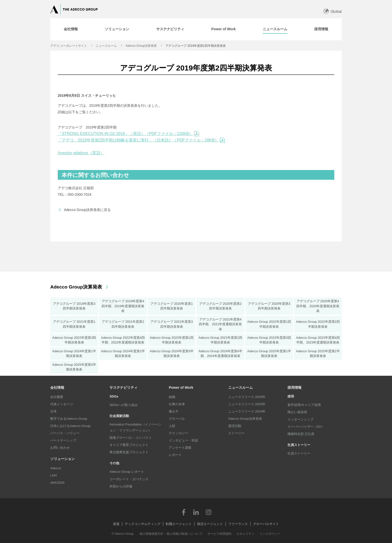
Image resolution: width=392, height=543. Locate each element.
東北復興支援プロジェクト (129, 452)
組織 (172, 397)
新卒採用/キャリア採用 (304, 405)
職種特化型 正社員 (301, 434)
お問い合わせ (60, 448)
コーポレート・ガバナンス (129, 479)
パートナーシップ (63, 440)
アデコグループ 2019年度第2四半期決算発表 (196, 46)
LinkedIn (196, 512)
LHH (53, 475)
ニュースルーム (106, 46)
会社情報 (57, 387)
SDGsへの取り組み (124, 405)
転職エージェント (179, 524)
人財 (172, 426)
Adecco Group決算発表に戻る (87, 210)
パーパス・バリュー (65, 433)
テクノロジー (178, 433)
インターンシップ (300, 419)
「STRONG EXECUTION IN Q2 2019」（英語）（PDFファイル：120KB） (128, 134)
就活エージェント (210, 524)
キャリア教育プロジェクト (129, 445)
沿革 (53, 411)
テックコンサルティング (143, 524)
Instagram (208, 512)
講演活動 (235, 426)
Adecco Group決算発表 (141, 46)
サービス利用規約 (219, 534)
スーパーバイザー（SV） (306, 427)
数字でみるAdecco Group (69, 419)
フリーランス (238, 524)
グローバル (177, 419)
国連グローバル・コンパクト (131, 438)
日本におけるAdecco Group (70, 426)
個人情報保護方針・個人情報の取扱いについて (171, 534)
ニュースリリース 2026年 (247, 397)
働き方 (174, 411)
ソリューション (62, 459)
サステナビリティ (123, 387)
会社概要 (57, 397)
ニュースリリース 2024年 (247, 411)
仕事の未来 (177, 404)
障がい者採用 (297, 412)
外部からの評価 (121, 486)
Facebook (183, 512)
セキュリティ (245, 534)
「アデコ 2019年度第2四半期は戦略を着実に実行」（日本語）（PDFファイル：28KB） (141, 140)
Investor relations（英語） (81, 153)
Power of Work (181, 387)
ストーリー (236, 433)
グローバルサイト (266, 524)
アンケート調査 (180, 448)
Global (336, 11)
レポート (175, 455)
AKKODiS (57, 483)
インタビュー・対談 (183, 440)
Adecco (56, 468)
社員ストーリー (299, 453)
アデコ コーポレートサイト (69, 46)
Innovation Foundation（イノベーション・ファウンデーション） (135, 427)
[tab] (71, 29)
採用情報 (294, 387)
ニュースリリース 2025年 (247, 404)
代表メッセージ (62, 404)
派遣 (116, 524)
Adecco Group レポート (127, 472)
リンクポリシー (270, 534)
